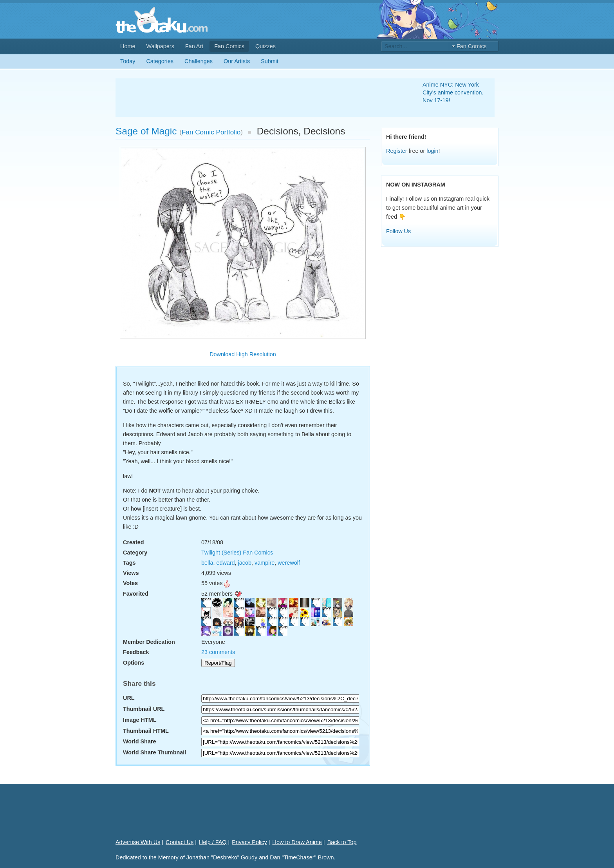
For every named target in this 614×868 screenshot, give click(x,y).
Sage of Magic (146, 131)
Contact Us (180, 842)
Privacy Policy (249, 842)
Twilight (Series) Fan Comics (237, 553)
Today (128, 61)
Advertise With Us (138, 842)
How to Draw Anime (297, 842)
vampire (265, 563)
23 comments (218, 652)
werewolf (289, 563)
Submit (270, 61)
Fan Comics (229, 46)
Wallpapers (160, 46)
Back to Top (342, 842)
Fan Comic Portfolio (211, 132)
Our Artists (237, 61)
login (432, 151)
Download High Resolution (243, 354)
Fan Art (194, 46)
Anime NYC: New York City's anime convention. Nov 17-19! (453, 92)
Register (397, 151)
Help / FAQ (213, 842)
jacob (245, 563)
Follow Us (398, 231)
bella (207, 563)
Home (128, 46)
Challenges (199, 61)
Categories (160, 61)
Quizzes (265, 46)
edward (225, 563)
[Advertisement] (260, 98)
